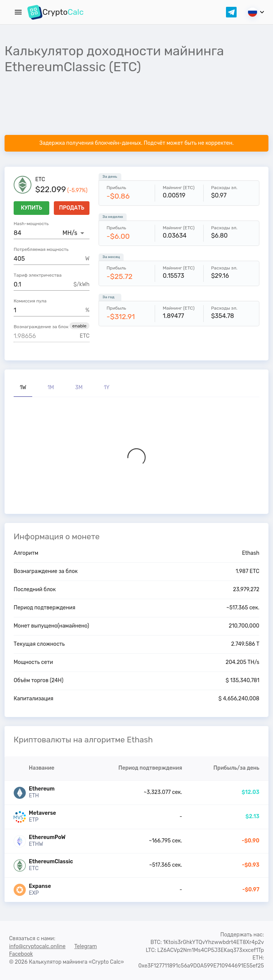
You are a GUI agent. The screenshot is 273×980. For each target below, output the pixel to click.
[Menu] (18, 12)
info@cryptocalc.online (37, 946)
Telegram (86, 946)
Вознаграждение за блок (41, 327)
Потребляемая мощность (41, 249)
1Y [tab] (107, 387)
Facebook (21, 954)
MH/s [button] (70, 233)
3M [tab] (79, 387)
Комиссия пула (30, 301)
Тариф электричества (38, 275)
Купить (31, 208)
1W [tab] (23, 387)
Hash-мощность (31, 224)
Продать (72, 208)
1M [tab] (51, 387)
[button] (79, 326)
